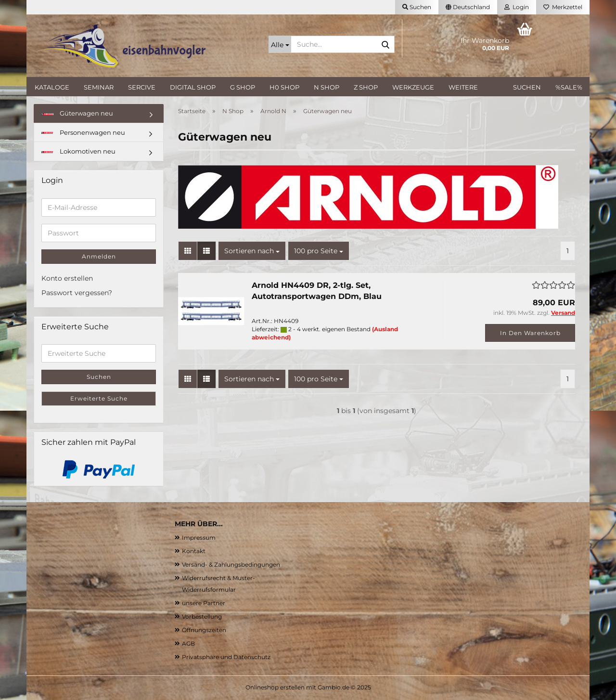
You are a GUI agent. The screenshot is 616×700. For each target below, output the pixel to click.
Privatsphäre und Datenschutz (226, 657)
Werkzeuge (413, 87)
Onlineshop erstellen (275, 687)
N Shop (327, 87)
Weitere (463, 87)
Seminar (99, 87)
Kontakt (194, 551)
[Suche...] (280, 44)
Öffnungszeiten (204, 630)
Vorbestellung (202, 616)
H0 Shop (284, 87)
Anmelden (99, 256)
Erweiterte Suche (99, 398)
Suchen (527, 87)
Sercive (142, 87)
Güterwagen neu (77, 113)
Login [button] (517, 7)
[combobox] (252, 251)
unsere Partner (204, 603)
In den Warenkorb (530, 333)
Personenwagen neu (83, 132)
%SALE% (569, 87)
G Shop (243, 87)
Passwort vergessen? (77, 293)
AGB (188, 643)
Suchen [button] (417, 7)
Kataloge (52, 87)
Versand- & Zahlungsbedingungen (231, 564)
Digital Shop (193, 87)
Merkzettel (563, 7)
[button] (468, 7)
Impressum (199, 538)
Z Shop (366, 87)
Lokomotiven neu (78, 151)
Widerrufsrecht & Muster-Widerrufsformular (218, 584)
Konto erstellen (67, 278)
